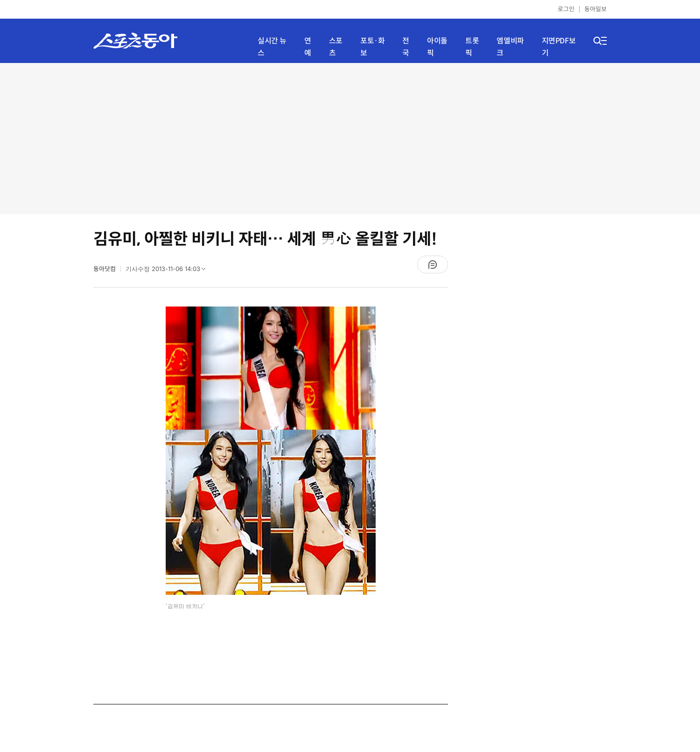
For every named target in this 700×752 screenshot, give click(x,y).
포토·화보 (372, 47)
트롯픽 (472, 47)
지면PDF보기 (559, 47)
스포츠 (336, 47)
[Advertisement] (350, 138)
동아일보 (595, 9)
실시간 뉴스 (272, 47)
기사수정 (168, 271)
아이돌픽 (437, 47)
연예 (308, 47)
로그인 (566, 9)
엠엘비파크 (510, 47)
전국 (406, 47)
